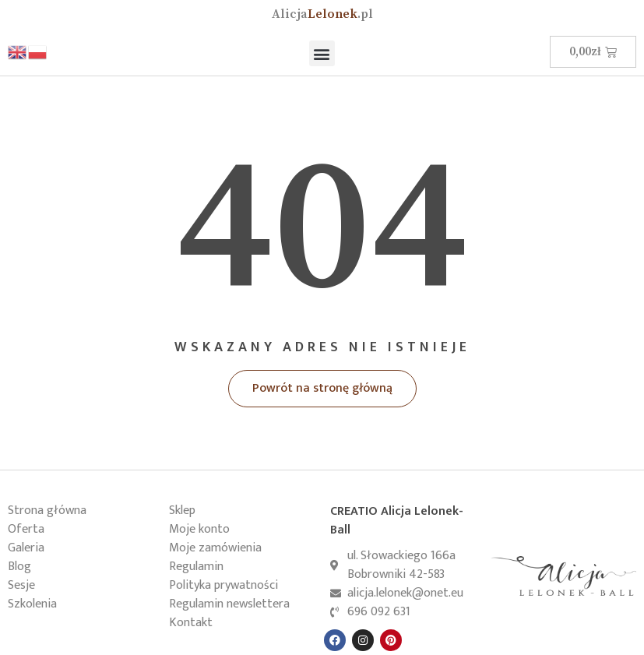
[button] (322, 53)
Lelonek (322, 14)
